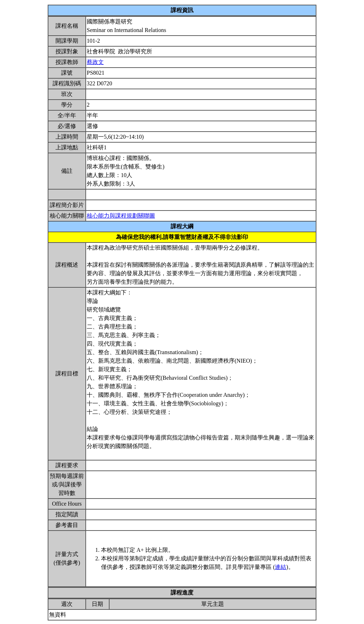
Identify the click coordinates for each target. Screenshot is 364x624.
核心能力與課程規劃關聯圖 (121, 216)
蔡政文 (95, 62)
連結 (280, 567)
